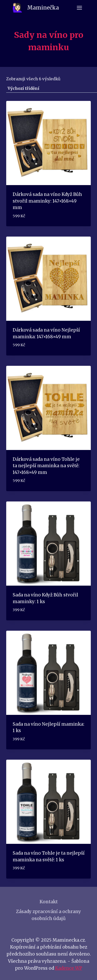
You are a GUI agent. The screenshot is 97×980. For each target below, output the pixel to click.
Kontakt (49, 902)
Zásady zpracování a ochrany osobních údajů (48, 915)
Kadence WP (69, 968)
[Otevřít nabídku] (79, 8)
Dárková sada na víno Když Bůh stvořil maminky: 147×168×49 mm (47, 201)
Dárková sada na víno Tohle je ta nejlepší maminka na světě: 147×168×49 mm (46, 466)
